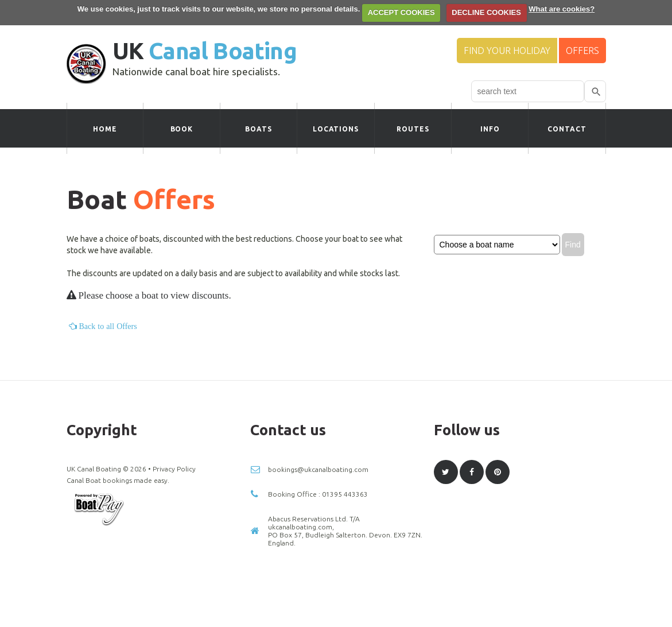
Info (490, 129)
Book (182, 129)
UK (205, 51)
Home (105, 129)
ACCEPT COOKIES (401, 12)
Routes (413, 129)
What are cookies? (562, 9)
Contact (567, 129)
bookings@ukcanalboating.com (318, 469)
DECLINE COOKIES (486, 12)
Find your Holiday (507, 51)
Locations (336, 129)
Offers (582, 51)
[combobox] (528, 91)
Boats (259, 129)
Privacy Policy (174, 469)
